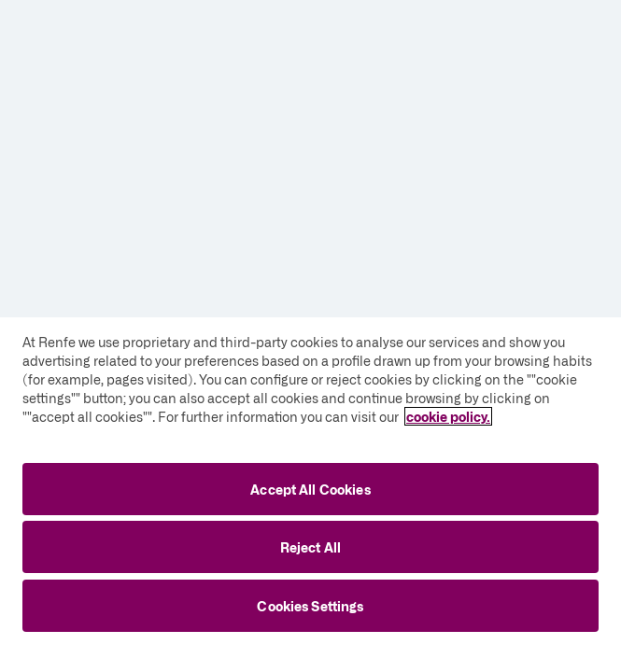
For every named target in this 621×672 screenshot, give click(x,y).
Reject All (310, 547)
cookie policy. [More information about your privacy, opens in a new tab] (448, 416)
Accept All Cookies (310, 489)
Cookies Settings (310, 606)
